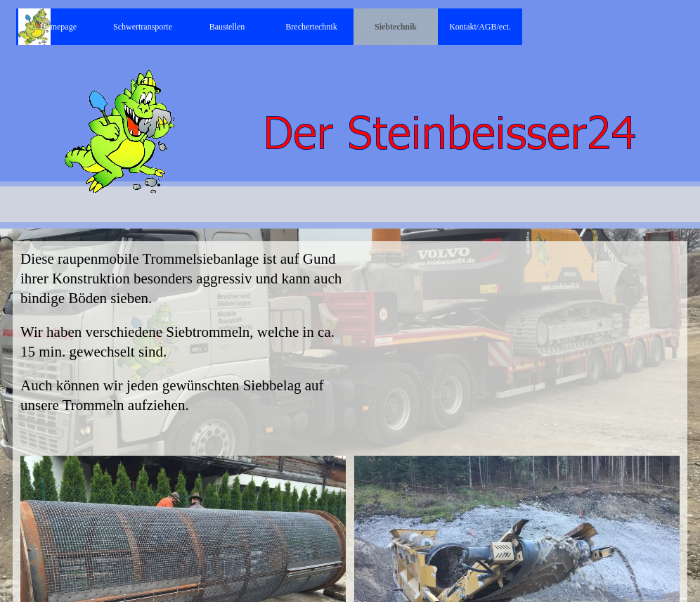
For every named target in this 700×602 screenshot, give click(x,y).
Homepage (58, 27)
